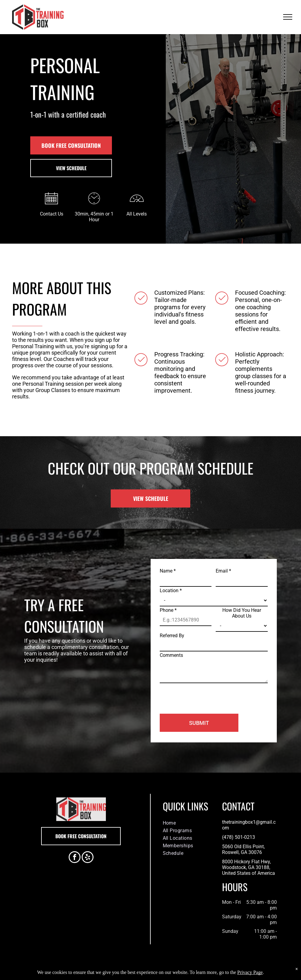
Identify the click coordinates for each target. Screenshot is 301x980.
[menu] (288, 17)
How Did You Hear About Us (242, 613)
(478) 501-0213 (239, 837)
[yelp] (88, 858)
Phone (168, 610)
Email (223, 571)
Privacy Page (250, 972)
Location (171, 591)
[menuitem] (188, 823)
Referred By (172, 636)
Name (168, 571)
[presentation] (206, 696)
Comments (171, 655)
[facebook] (75, 858)
